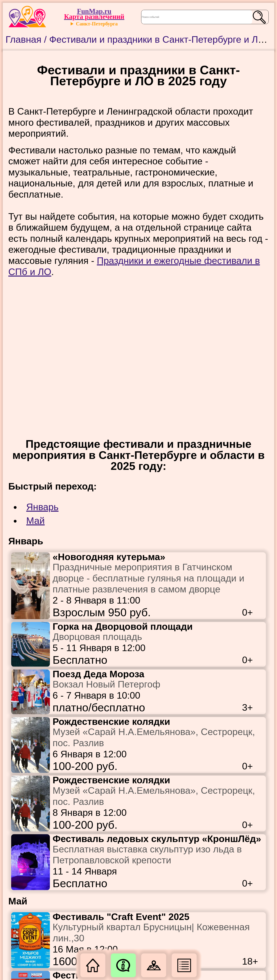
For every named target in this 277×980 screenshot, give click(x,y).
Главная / (27, 39)
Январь (42, 507)
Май (35, 521)
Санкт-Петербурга (97, 24)
